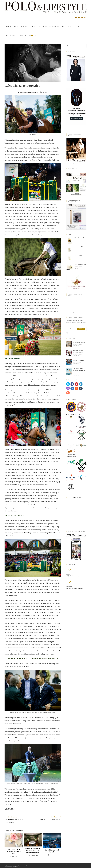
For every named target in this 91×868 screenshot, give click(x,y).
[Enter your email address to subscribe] (76, 329)
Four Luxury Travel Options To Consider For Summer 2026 (79, 370)
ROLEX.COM (9, 809)
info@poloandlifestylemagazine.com (75, 576)
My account (64, 865)
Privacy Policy (73, 865)
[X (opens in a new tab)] (76, 18)
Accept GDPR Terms (72, 333)
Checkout (68, 865)
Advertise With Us (56, 865)
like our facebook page (75, 497)
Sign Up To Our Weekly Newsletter (74, 588)
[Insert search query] (76, 46)
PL (85, 865)
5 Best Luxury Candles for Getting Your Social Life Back (14, 851)
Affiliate (82, 865)
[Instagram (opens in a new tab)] (82, 18)
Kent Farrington (33, 135)
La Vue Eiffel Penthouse (79, 342)
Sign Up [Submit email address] (81, 329)
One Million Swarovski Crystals (52, 851)
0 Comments (76, 345)
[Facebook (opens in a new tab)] (79, 18)
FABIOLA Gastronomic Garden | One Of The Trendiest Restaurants (33, 850)
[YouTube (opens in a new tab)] (85, 18)
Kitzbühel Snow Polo (78, 360)
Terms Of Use (78, 865)
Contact (60, 865)
